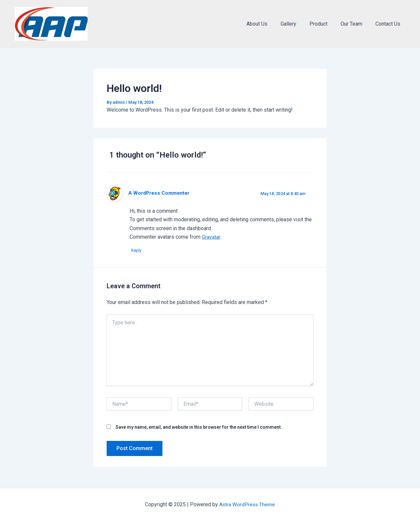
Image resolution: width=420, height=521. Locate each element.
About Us (269, 24)
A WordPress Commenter (159, 193)
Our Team (355, 24)
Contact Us (389, 24)
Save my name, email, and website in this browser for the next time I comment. (199, 427)
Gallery (298, 24)
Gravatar (211, 237)
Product (325, 24)
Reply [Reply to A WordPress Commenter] (138, 251)
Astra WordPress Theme (247, 504)
